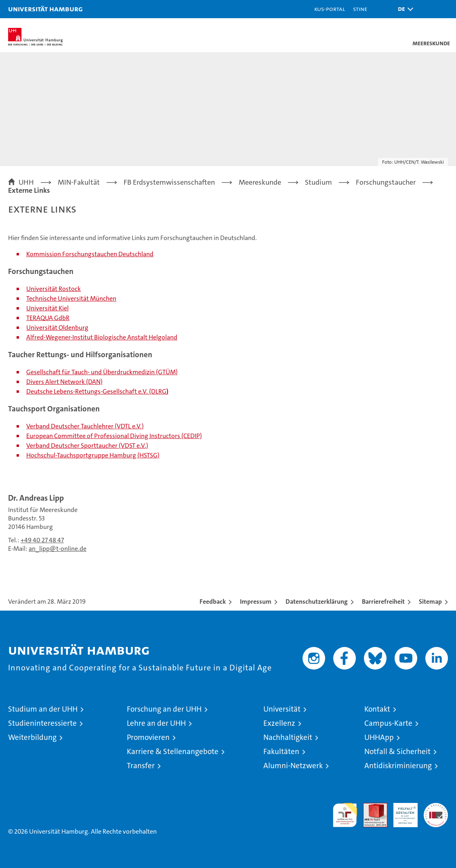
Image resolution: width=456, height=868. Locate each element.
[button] (403, 9)
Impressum (256, 601)
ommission (45, 254)
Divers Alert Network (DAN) (64, 382)
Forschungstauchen (90, 254)
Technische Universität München (71, 298)
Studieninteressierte (42, 723)
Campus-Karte (388, 723)
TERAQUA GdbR (48, 318)
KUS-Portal (330, 9)
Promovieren (148, 737)
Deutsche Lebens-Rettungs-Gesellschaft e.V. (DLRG (96, 391)
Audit (371, 807)
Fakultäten (281, 751)
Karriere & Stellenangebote (173, 751)
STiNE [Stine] (360, 9)
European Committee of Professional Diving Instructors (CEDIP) (114, 436)
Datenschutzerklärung (317, 601)
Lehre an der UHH (156, 723)
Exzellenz (279, 723)
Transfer (141, 766)
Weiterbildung (32, 737)
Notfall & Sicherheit (397, 751)
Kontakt (377, 709)
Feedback (213, 601)
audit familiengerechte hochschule (345, 815)
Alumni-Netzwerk (293, 766)
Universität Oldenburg (57, 328)
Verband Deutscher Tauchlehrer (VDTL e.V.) (85, 426)
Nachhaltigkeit (288, 737)
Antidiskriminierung (398, 766)
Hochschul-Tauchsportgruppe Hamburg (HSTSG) (93, 455)
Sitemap (430, 601)
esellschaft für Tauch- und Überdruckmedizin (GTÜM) (104, 372)
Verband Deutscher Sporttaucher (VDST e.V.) (87, 446)
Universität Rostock (54, 289)
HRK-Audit (401, 811)
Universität (282, 709)
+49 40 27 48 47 (42, 540)
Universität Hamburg (45, 9)
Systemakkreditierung (436, 807)
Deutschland (135, 254)
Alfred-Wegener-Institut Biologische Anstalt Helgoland (102, 337)
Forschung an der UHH (164, 709)
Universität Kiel (47, 308)
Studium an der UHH (43, 709)
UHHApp (379, 737)
